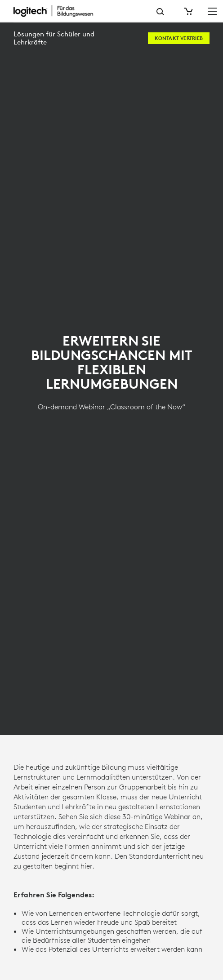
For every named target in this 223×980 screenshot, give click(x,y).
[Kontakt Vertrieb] (179, 38)
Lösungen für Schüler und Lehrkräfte (54, 38)
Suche (160, 12)
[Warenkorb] (187, 11)
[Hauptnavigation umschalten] (212, 11)
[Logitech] (61, 11)
